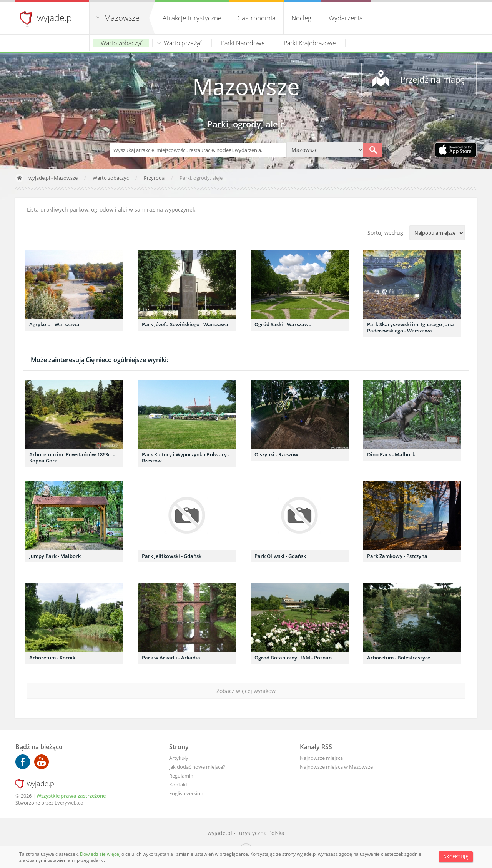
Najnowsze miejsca (321, 758)
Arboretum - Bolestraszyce (399, 658)
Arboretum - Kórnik (52, 658)
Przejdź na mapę (432, 79)
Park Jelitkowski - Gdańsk (172, 556)
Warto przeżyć (183, 43)
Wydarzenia (346, 18)
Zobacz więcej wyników (246, 691)
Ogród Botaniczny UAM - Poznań (293, 658)
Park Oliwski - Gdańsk (280, 556)
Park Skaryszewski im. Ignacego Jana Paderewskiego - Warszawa (411, 327)
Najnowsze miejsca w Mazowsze (336, 767)
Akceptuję (456, 857)
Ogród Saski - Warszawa (283, 324)
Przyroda (155, 178)
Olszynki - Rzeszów (276, 454)
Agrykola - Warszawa (54, 324)
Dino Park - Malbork (391, 454)
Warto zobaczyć (122, 43)
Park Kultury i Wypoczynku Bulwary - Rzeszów (186, 457)
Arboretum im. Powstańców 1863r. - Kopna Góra (72, 457)
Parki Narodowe (243, 43)
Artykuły (179, 758)
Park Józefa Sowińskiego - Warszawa (185, 324)
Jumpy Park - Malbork (55, 556)
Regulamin (181, 776)
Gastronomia (256, 18)
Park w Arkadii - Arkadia (171, 658)
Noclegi (302, 18)
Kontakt (178, 785)
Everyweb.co (69, 803)
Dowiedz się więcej (101, 854)
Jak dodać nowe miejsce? (197, 767)
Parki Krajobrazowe (310, 43)
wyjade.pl (55, 18)
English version (186, 793)
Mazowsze (122, 18)
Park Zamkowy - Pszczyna (397, 556)
